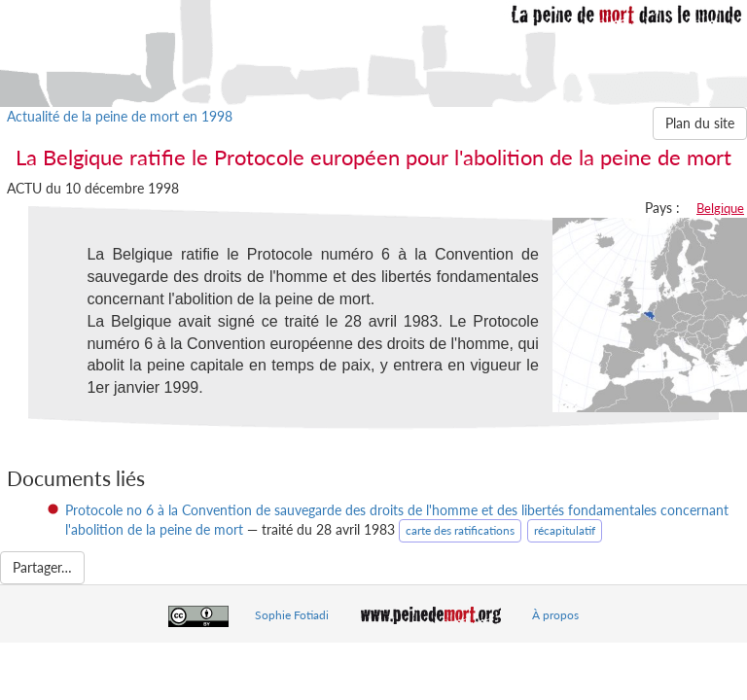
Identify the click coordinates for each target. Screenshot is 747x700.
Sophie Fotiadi (292, 615)
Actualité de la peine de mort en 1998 (120, 116)
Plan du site (700, 123)
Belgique (720, 208)
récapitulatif (565, 530)
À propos (555, 615)
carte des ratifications (460, 530)
